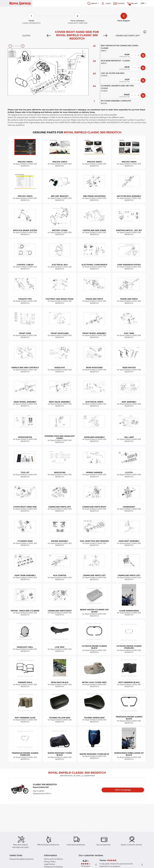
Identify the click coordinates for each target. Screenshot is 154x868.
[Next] (105, 36)
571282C (104, 91)
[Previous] (49, 36)
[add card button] (143, 55)
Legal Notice (49, 864)
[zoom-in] (23, 46)
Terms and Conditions (53, 859)
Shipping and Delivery (54, 867)
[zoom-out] (10, 46)
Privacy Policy (50, 862)
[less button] (132, 55)
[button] (145, 32)
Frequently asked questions (21, 859)
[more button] (138, 55)
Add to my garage (123, 790)
